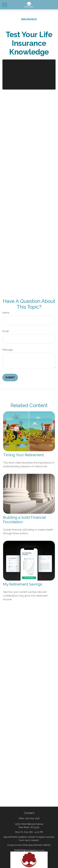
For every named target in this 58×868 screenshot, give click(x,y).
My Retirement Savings (23, 584)
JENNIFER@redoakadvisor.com (29, 850)
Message (8, 350)
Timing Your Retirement (23, 455)
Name (6, 313)
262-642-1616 (32, 818)
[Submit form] (10, 378)
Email (5, 331)
